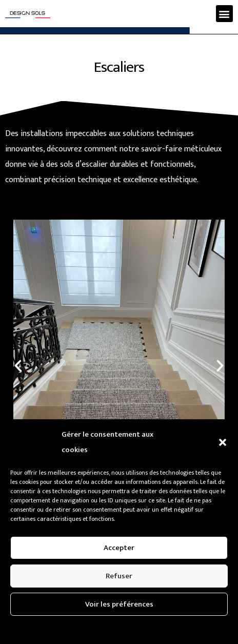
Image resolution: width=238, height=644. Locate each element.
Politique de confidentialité (81, 629)
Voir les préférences (119, 604)
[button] (223, 442)
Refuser (119, 576)
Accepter (119, 548)
